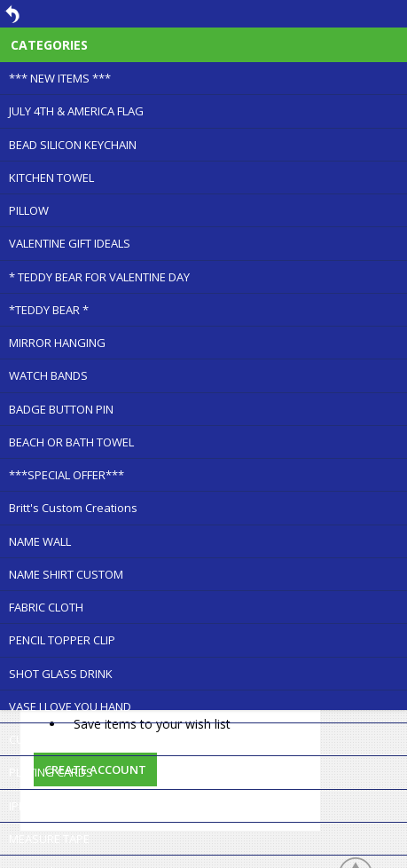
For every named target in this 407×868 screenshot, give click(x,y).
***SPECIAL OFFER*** (67, 475)
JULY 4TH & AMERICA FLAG (76, 111)
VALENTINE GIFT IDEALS (70, 243)
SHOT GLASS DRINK (61, 674)
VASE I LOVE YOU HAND (70, 706)
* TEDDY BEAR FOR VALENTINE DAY (99, 277)
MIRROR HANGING (57, 343)
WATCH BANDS (48, 375)
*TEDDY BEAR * (49, 310)
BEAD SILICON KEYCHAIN (73, 145)
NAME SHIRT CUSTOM (66, 574)
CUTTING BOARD (53, 739)
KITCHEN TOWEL (51, 178)
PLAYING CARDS (51, 772)
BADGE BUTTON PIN (61, 409)
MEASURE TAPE (49, 839)
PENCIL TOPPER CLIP (62, 640)
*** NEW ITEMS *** (60, 78)
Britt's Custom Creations (73, 508)
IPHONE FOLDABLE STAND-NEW (91, 806)
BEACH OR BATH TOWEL (71, 442)
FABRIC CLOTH (46, 607)
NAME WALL (40, 541)
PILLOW (29, 210)
